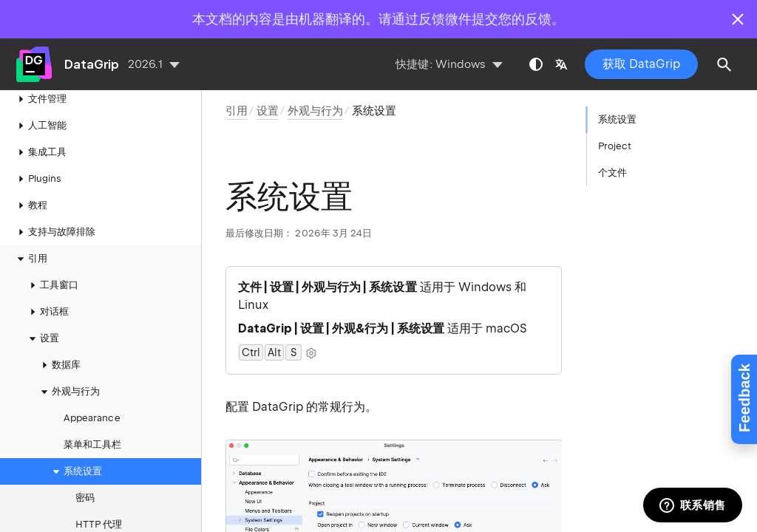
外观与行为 (68, 392)
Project (615, 146)
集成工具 (40, 152)
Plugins (37, 179)
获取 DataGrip (641, 64)
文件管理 (40, 99)
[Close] (738, 19)
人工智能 (40, 126)
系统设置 (75, 471)
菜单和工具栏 (92, 444)
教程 (30, 205)
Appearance (92, 418)
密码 (85, 498)
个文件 (612, 173)
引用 (30, 259)
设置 (42, 338)
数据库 (59, 365)
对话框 (47, 312)
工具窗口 (52, 285)
